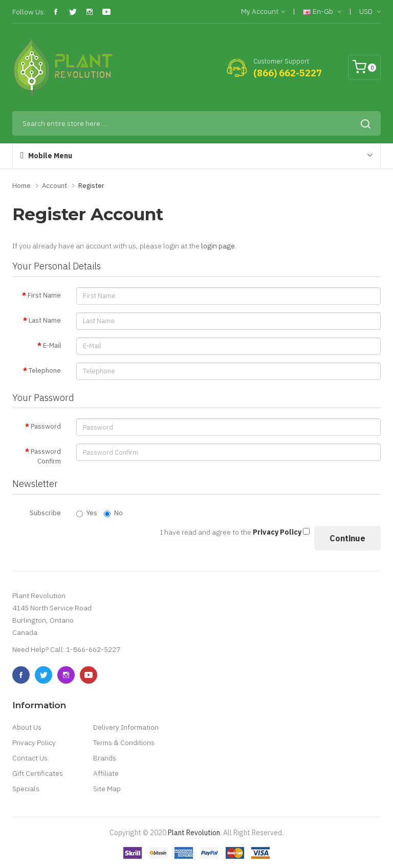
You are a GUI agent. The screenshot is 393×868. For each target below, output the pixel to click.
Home (21, 186)
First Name (44, 295)
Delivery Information (126, 727)
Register (91, 186)
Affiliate (106, 773)
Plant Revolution (194, 833)
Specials (26, 789)
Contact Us (30, 758)
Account (54, 186)
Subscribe (45, 513)
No (113, 513)
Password (46, 426)
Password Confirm (46, 456)
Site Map (107, 789)
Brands (105, 758)
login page (218, 246)
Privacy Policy (34, 743)
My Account (263, 12)
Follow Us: (29, 12)
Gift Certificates (38, 773)
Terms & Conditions (124, 743)
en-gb (322, 12)
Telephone (45, 371)
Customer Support (281, 61)
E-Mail (52, 345)
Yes (87, 513)
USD (370, 12)
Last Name (45, 320)
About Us (27, 727)
